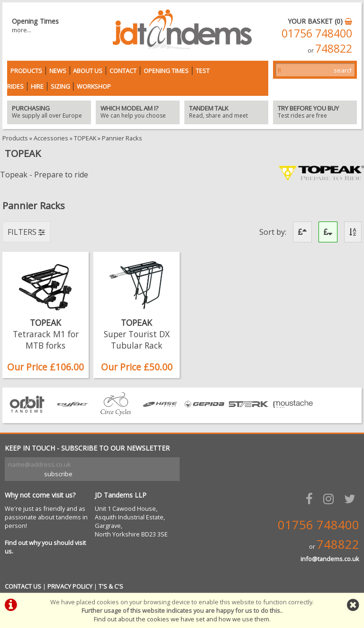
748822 (334, 48)
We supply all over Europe (49, 112)
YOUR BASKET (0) (320, 21)
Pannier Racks (122, 138)
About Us (88, 71)
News (58, 71)
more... (22, 30)
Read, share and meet (226, 112)
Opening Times (166, 71)
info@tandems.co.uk (330, 559)
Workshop (94, 86)
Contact (123, 71)
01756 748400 (317, 33)
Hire (37, 86)
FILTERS (26, 232)
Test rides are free (315, 112)
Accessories (51, 138)
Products (26, 71)
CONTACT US (23, 586)
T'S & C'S (111, 586)
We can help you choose (138, 112)
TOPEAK (85, 138)
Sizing (60, 86)
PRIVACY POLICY (70, 586)
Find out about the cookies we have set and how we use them (182, 619)
